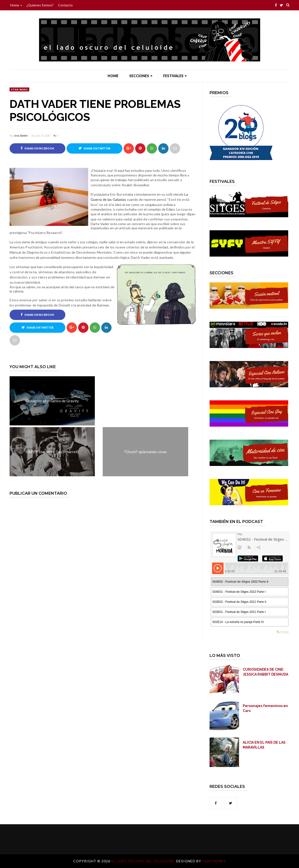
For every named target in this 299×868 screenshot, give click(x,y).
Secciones (141, 76)
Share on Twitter (94, 148)
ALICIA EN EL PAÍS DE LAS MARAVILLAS (264, 745)
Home (16, 5)
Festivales (175, 76)
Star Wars (19, 89)
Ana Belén (21, 136)
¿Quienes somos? (40, 5)
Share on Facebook (37, 148)
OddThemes (214, 861)
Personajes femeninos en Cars (265, 708)
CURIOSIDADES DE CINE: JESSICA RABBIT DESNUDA (265, 672)
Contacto (65, 5)
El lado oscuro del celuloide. (144, 861)
